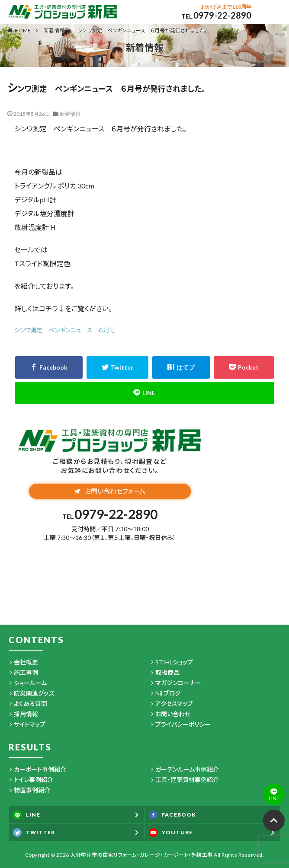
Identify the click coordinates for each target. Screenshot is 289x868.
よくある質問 (31, 704)
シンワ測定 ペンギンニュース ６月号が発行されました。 (142, 30)
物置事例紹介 (32, 790)
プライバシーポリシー (183, 724)
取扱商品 (167, 672)
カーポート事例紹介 (40, 769)
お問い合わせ (173, 714)
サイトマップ (30, 724)
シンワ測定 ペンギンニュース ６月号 (65, 330)
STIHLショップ (174, 662)
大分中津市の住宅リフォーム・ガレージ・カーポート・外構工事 (141, 855)
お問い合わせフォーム (110, 491)
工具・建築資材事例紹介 (187, 780)
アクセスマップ (174, 704)
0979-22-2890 (222, 15)
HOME (23, 30)
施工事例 (26, 672)
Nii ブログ (168, 693)
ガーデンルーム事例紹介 (187, 769)
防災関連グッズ (34, 693)
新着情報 (54, 30)
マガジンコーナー (178, 683)
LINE (27, 815)
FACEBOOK (173, 815)
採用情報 (26, 714)
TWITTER (34, 833)
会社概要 (26, 662)
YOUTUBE (171, 833)
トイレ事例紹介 (34, 780)
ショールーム (30, 683)
